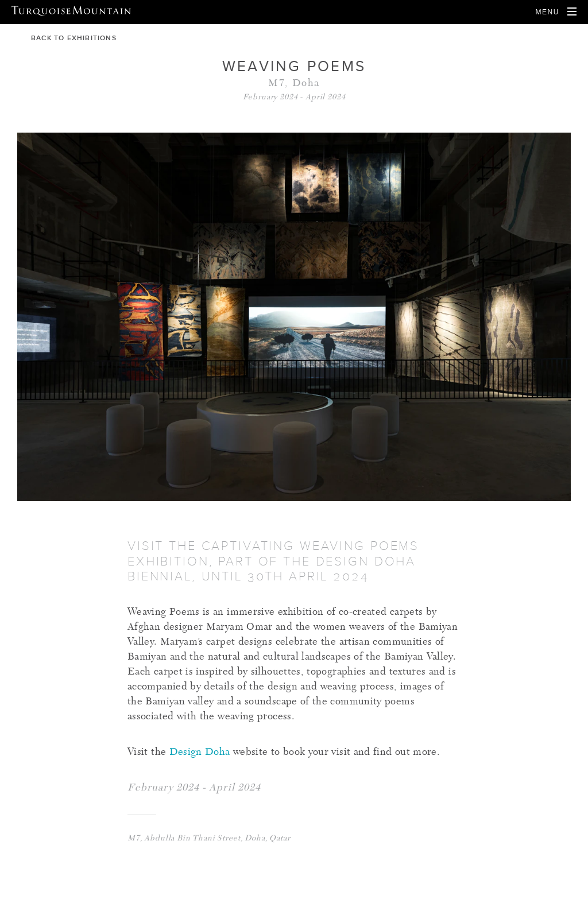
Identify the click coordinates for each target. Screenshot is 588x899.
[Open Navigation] (556, 12)
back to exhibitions (67, 38)
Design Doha (198, 753)
